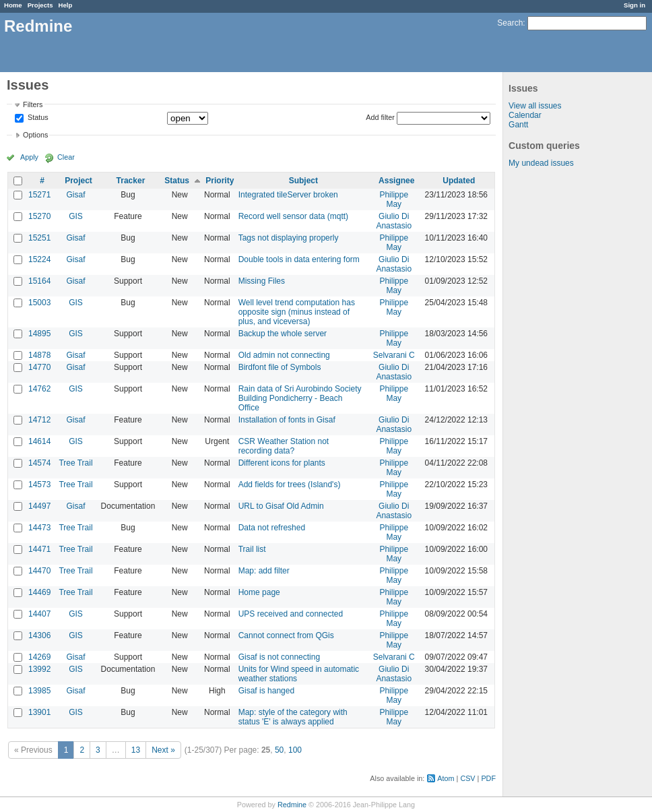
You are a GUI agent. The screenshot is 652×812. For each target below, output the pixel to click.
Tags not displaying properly (289, 238)
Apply (29, 157)
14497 (39, 506)
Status (37, 118)
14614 (39, 441)
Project (78, 181)
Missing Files (262, 281)
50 (279, 750)
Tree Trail (75, 463)
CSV (467, 778)
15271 (39, 195)
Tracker (131, 181)
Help (66, 5)
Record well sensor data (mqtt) (293, 216)
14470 (39, 571)
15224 (39, 259)
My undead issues (541, 163)
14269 (39, 657)
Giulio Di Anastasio (394, 221)
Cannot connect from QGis (286, 635)
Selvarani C (394, 355)
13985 (39, 691)
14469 (39, 592)
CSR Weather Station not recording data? (284, 446)
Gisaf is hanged (266, 691)
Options (35, 135)
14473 (39, 528)
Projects (40, 5)
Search (510, 23)
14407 (39, 614)
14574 (39, 463)
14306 (39, 635)
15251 (39, 238)
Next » (163, 750)
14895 (39, 334)
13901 (39, 712)
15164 (39, 281)
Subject (303, 181)
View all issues (535, 106)
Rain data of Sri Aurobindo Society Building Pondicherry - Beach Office (300, 398)
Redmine (292, 805)
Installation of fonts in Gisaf (287, 420)
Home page (259, 592)
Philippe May (394, 199)
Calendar (525, 115)
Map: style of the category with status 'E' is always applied (293, 717)
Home (13, 5)
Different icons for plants (282, 463)
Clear (66, 157)
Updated (459, 181)
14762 (39, 389)
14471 (39, 549)
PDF (488, 778)
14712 (39, 420)
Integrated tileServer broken (288, 195)
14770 (39, 367)
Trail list (252, 549)
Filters (33, 104)
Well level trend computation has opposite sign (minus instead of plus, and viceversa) (297, 312)
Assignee (396, 181)
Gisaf (75, 195)
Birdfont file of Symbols (280, 367)
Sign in (634, 5)
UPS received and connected (291, 614)
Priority (220, 181)
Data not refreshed (272, 528)
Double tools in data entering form (299, 259)
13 (136, 750)
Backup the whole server (283, 334)
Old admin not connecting (284, 355)
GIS (76, 216)
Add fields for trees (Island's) (290, 485)
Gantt (518, 125)
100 (295, 750)
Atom (446, 778)
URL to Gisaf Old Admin (281, 506)
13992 (39, 669)
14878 (39, 355)
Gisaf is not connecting (279, 657)
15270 (39, 216)
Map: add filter (264, 571)
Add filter (380, 117)
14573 (39, 485)
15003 (39, 303)
